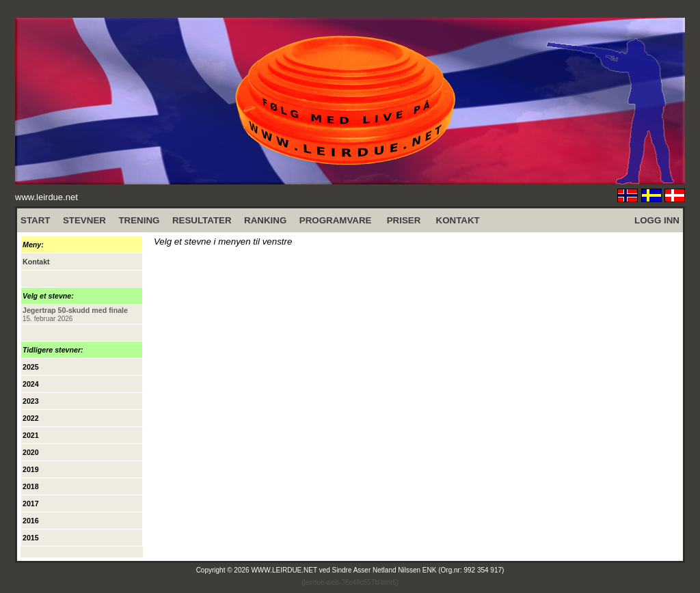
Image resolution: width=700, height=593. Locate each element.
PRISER (404, 220)
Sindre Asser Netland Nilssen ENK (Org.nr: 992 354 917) (418, 570)
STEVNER (84, 220)
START (35, 220)
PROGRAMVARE (336, 220)
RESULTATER (202, 220)
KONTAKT (458, 220)
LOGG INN (657, 220)
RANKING (265, 220)
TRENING (139, 220)
